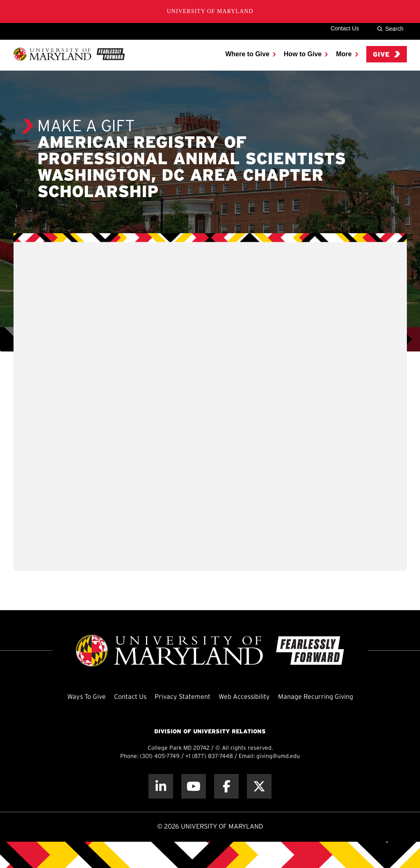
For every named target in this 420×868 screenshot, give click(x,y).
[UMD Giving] (69, 54)
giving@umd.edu (278, 757)
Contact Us (345, 28)
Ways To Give (87, 697)
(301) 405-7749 (160, 757)
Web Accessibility (244, 697)
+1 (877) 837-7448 (209, 757)
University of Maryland (210, 11)
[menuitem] (250, 54)
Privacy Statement (183, 697)
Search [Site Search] (390, 29)
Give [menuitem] (387, 54)
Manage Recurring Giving (316, 697)
